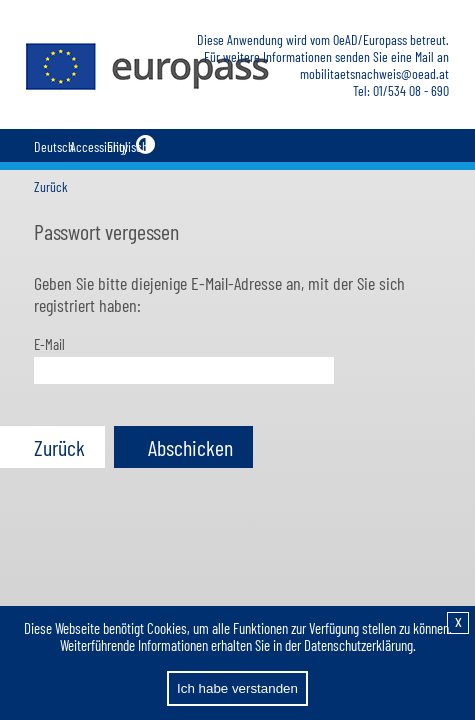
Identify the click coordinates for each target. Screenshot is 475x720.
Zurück (51, 186)
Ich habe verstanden (237, 688)
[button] (52, 447)
